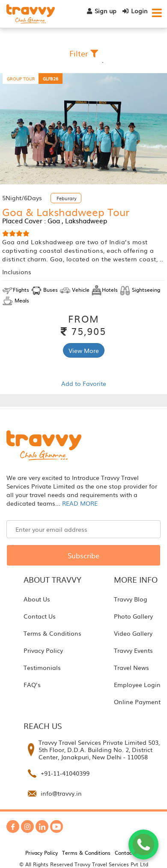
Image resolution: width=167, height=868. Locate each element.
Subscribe (83, 555)
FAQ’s (32, 684)
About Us (37, 599)
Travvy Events (133, 650)
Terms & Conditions (52, 633)
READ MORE (80, 503)
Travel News (131, 667)
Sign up (102, 11)
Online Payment (137, 702)
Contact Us (40, 616)
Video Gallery (133, 633)
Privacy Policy (43, 650)
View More (84, 350)
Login (135, 11)
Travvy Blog (131, 599)
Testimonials (42, 667)
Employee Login (137, 684)
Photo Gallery (133, 616)
